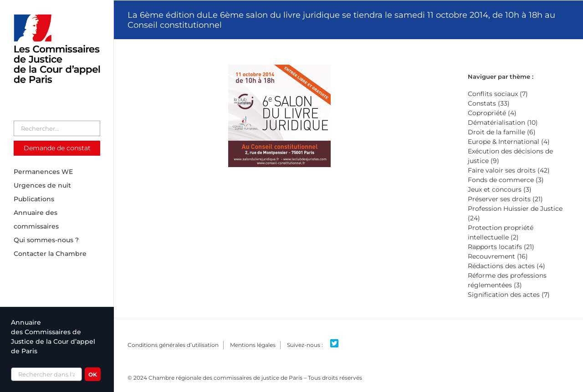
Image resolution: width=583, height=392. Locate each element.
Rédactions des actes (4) (506, 266)
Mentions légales (253, 345)
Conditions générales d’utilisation (173, 345)
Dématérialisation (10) (503, 122)
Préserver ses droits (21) (505, 199)
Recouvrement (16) (498, 256)
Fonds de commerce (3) (506, 180)
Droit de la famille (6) (502, 132)
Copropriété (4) (492, 113)
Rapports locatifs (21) (501, 247)
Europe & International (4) (509, 142)
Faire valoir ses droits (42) (509, 170)
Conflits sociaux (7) (498, 94)
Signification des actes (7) (509, 295)
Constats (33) (489, 103)
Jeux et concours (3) (500, 189)
